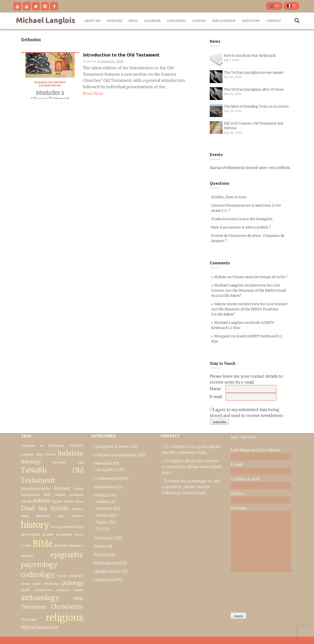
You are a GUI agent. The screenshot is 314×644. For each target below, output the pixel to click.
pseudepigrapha (36, 488)
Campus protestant (69, 495)
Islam (39, 454)
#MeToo (78, 509)
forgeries (27, 454)
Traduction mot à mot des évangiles (242, 219)
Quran (79, 501)
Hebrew (42, 501)
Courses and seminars (115, 455)
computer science (52, 590)
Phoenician (52, 584)
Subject (238, 493)
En (274, 6)
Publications (106, 563)
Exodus (26, 546)
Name (215, 389)
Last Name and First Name (256, 450)
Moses (25, 584)
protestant (67, 527)
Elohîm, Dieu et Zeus (229, 197)
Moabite (48, 535)
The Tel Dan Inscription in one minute (254, 73)
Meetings (103, 538)
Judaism (71, 453)
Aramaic (62, 488)
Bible (43, 544)
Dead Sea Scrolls (45, 508)
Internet (104, 508)
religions (65, 617)
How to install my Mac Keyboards (250, 56)
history (35, 525)
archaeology (40, 598)
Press (102, 515)
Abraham (59, 462)
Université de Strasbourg (42, 446)
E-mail (216, 397)
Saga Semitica (71, 516)
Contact (274, 21)
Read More (93, 93)
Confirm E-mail (245, 479)
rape (80, 462)
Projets (101, 555)
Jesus (79, 534)
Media (100, 495)
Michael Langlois (46, 20)
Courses (199, 21)
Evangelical (64, 535)
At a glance (107, 470)
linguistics (43, 516)
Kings (25, 516)
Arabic (25, 590)
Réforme (27, 556)
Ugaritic (57, 501)
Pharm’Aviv (29, 620)
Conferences (106, 478)
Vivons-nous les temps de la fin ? (260, 277)
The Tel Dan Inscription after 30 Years (254, 90)
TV (99, 529)
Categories (176, 21)
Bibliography (224, 21)
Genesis (26, 501)
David (62, 576)
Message (239, 508)
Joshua (78, 489)
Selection (103, 463)
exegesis (76, 576)
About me (92, 21)
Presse (100, 546)
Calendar (152, 21)
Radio (102, 522)
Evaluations (105, 487)
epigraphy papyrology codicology (52, 565)
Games (103, 501)
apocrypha (30, 534)
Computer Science (112, 446)
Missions (115, 21)
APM (47, 495)
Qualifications (107, 571)
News (133, 21)
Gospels (76, 445)
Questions (251, 21)
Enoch (69, 501)
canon (37, 584)
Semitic (78, 590)
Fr (292, 6)
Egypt (79, 527)
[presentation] (251, 591)
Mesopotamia (30, 495)
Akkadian (60, 546)
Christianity (67, 607)
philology (73, 583)
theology (31, 462)
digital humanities (40, 627)
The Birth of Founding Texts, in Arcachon (256, 107)
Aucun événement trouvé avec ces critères (250, 168)
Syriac (55, 527)
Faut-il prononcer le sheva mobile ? (241, 227)
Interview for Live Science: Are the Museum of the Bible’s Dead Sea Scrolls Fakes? (249, 290)
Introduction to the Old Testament (121, 55)
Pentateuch (76, 546)
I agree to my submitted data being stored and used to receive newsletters (246, 413)
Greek (50, 454)
